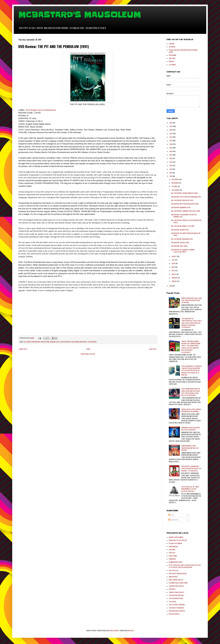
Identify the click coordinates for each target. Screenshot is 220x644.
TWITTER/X (172, 58)
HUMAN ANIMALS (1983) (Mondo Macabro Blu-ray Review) (190, 448)
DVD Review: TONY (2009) (179, 246)
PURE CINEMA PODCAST (176, 580)
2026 (171, 123)
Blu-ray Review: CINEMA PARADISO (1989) (184, 193)
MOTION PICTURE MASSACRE (178, 574)
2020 (171, 144)
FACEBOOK (172, 47)
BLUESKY (171, 61)
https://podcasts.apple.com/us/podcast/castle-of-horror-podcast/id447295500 (185, 566)
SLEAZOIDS (172, 589)
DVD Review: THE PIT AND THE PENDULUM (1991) (186, 197)
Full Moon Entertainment (32, 342)
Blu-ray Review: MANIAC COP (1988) (183, 226)
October (175, 186)
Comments (173, 520)
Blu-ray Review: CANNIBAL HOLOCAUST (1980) (186, 211)
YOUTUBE (172, 44)
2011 (171, 176)
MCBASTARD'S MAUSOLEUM (80, 15)
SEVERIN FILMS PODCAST (176, 586)
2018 (171, 151)
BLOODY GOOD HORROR (176, 537)
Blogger (131, 631)
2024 (171, 130)
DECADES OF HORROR (175, 543)
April (173, 271)
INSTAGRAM (172, 55)
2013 (171, 169)
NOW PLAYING (173, 577)
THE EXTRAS (172, 602)
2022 (171, 137)
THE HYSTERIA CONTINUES (177, 605)
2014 (171, 166)
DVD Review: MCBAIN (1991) (180, 230)
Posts (171, 515)
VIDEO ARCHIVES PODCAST (177, 611)
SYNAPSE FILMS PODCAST (177, 592)
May (173, 267)
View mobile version (88, 354)
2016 (171, 158)
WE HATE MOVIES (174, 614)
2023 (171, 134)
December (175, 179)
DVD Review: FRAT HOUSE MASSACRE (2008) (185, 204)
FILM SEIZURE (173, 556)
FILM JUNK (172, 550)
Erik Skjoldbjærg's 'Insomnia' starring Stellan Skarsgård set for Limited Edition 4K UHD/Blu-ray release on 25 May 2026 (192, 371)
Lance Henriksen (66, 342)
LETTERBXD (172, 65)
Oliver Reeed (75, 342)
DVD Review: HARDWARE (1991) (181, 208)
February (175, 278)
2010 (171, 286)
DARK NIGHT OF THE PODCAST (178, 540)
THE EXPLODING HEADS (176, 598)
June (173, 263)
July (173, 260)
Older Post (153, 349)
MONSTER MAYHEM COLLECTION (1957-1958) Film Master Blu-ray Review (191, 300)
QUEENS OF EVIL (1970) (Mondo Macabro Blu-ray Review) (191, 410)
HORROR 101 (172, 559)
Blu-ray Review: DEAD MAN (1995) (182, 239)
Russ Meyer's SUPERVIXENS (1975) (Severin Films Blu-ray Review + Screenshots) (191, 469)
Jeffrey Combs (45, 342)
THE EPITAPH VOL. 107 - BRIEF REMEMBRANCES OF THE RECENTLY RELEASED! (190, 489)
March (174, 274)
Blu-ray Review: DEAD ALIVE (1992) (182, 200)
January (174, 281)
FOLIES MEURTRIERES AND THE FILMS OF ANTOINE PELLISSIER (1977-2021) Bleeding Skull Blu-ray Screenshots (191, 392)
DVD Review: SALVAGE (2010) (180, 243)
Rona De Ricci (83, 342)
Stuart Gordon (92, 342)
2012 (171, 173)
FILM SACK (172, 553)
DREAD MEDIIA (173, 547)
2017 (171, 155)
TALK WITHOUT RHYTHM (176, 595)
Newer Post (23, 349)
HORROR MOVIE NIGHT (176, 562)
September (176, 190)
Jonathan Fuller (55, 342)
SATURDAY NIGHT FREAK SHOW (178, 583)
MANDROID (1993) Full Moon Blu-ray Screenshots (191, 429)
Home (88, 349)
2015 (171, 162)
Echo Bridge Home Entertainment (41, 110)
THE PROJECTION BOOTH (176, 608)
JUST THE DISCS (174, 571)
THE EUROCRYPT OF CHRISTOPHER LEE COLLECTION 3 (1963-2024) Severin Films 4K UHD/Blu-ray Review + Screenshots (192, 323)
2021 (171, 141)
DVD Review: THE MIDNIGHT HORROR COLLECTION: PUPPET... (183, 251)
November (175, 183)
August (174, 256)
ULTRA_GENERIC (114, 631)
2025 (171, 126)
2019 (171, 148)
